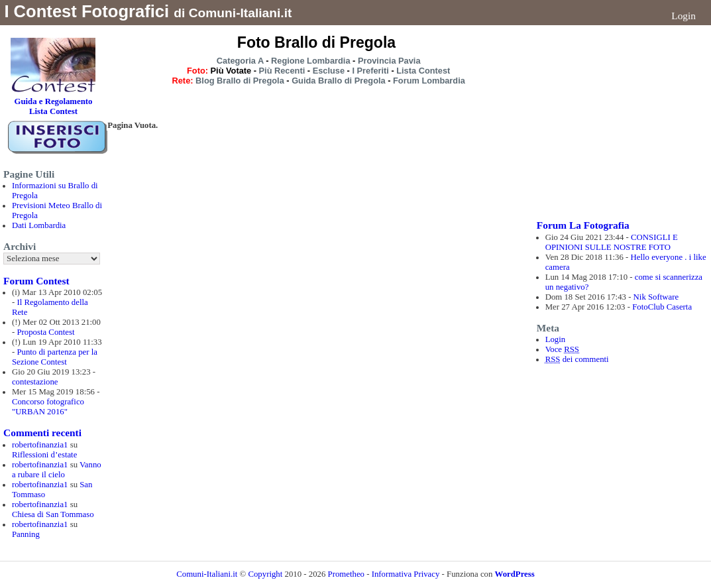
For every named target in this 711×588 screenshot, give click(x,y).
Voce (562, 349)
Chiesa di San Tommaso (53, 514)
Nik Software (656, 297)
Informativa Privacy (406, 574)
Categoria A (240, 61)
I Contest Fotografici (86, 11)
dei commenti (577, 359)
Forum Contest (36, 281)
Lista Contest (423, 71)
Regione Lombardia (310, 61)
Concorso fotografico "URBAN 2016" (48, 407)
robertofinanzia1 (40, 445)
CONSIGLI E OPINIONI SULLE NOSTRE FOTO (612, 242)
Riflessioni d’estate (44, 455)
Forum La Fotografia (583, 225)
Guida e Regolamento (53, 101)
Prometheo (346, 574)
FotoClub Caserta (662, 307)
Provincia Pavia (389, 61)
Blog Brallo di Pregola (240, 81)
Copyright (266, 574)
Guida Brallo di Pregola (339, 81)
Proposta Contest (45, 332)
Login (684, 16)
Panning (26, 534)
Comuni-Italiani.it (207, 574)
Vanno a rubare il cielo (57, 470)
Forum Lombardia (429, 81)
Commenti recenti (42, 433)
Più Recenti (282, 71)
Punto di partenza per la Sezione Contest (55, 357)
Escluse (329, 71)
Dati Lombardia (39, 225)
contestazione (35, 382)
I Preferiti (370, 71)
